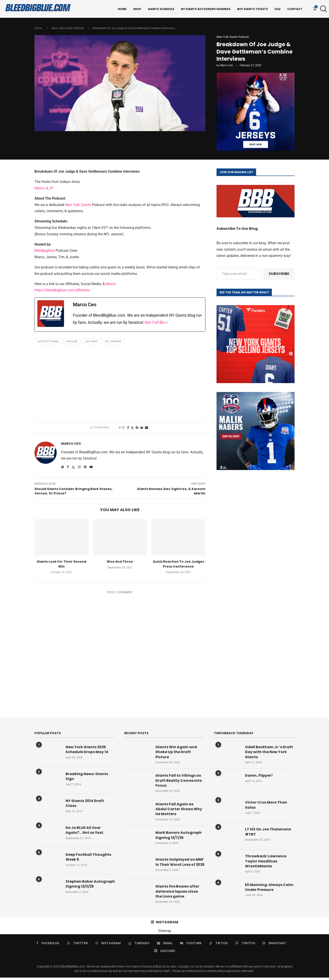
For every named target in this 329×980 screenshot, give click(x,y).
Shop (137, 9)
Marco (39, 189)
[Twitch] (245, 946)
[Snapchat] (274, 946)
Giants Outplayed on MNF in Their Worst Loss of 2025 (180, 865)
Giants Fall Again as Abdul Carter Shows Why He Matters (179, 810)
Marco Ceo (227, 66)
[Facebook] (48, 946)
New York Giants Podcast (68, 29)
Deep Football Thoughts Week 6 (88, 858)
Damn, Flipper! (259, 776)
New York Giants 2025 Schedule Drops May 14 (87, 750)
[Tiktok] (219, 946)
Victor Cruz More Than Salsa (266, 805)
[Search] (322, 9)
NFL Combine (113, 342)
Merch (111, 284)
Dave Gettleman (48, 342)
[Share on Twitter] (132, 428)
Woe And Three (120, 562)
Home (122, 9)
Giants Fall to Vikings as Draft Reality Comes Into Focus (179, 781)
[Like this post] (123, 428)
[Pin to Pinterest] (137, 428)
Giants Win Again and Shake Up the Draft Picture (176, 753)
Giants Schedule (161, 9)
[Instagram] (108, 946)
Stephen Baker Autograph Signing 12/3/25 (90, 884)
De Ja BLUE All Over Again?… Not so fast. (85, 831)
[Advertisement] (120, 385)
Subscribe (279, 274)
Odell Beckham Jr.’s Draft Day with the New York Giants (269, 753)
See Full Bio (155, 323)
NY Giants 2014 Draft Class (85, 804)
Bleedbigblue (45, 251)
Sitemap (165, 933)
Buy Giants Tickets (253, 9)
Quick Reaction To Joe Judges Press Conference (178, 564)
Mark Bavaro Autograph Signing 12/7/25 (179, 836)
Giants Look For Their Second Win (61, 564)
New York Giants (78, 205)
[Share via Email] (146, 428)
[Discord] (165, 953)
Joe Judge (91, 342)
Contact (295, 9)
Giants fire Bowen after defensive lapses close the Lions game (177, 894)
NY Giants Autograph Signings (206, 9)
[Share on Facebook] (128, 428)
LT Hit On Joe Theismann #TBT (268, 832)
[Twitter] (77, 946)
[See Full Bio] (167, 323)
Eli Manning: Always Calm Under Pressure (269, 888)
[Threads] (139, 946)
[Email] (165, 946)
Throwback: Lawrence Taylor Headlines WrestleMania (266, 862)
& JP (50, 189)
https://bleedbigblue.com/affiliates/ (62, 291)
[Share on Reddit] (142, 428)
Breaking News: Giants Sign (87, 777)
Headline (72, 342)
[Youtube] (191, 946)
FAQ (278, 9)
